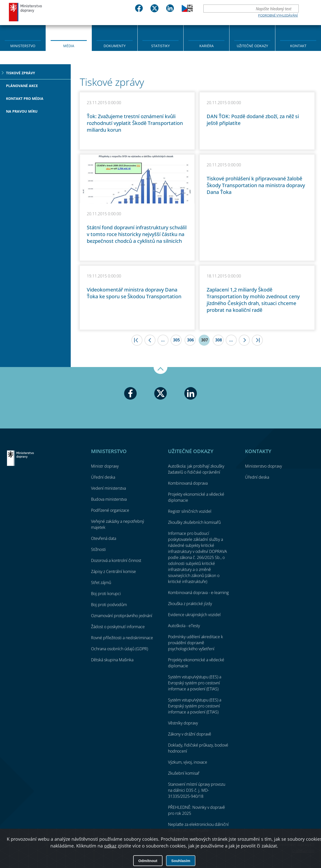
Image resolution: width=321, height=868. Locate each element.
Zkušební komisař (184, 773)
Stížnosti (98, 549)
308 (219, 340)
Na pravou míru (22, 111)
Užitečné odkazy (252, 46)
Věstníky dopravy (183, 723)
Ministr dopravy (105, 466)
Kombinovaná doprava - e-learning (198, 593)
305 (176, 340)
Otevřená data (104, 538)
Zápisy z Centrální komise (113, 571)
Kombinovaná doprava (188, 483)
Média (69, 46)
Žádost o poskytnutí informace (118, 627)
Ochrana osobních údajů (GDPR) (119, 649)
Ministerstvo (23, 46)
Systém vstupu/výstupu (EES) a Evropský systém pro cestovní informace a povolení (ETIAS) (195, 683)
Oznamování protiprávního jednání (122, 616)
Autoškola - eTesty (184, 626)
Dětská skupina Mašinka (112, 660)
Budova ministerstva (109, 499)
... (163, 340)
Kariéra (207, 46)
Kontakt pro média (25, 98)
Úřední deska (103, 477)
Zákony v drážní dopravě (190, 734)
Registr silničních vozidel (190, 511)
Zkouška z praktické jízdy (190, 604)
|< (137, 340)
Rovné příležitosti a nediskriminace (122, 638)
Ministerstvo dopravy (26, 12)
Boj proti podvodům (109, 605)
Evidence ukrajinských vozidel (194, 615)
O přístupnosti (303, 851)
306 (190, 340)
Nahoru (160, 371)
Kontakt (298, 46)
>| (257, 340)
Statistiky (160, 46)
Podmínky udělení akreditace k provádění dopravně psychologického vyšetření (195, 643)
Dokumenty (115, 46)
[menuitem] (23, 38)
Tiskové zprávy (21, 73)
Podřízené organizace (110, 510)
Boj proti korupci (106, 594)
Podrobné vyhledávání (278, 15)
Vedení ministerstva (108, 488)
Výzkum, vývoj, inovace (188, 762)
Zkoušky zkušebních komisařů (194, 522)
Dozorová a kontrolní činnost (116, 560)
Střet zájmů (101, 583)
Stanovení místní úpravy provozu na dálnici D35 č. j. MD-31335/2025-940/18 (197, 790)
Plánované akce (22, 86)
